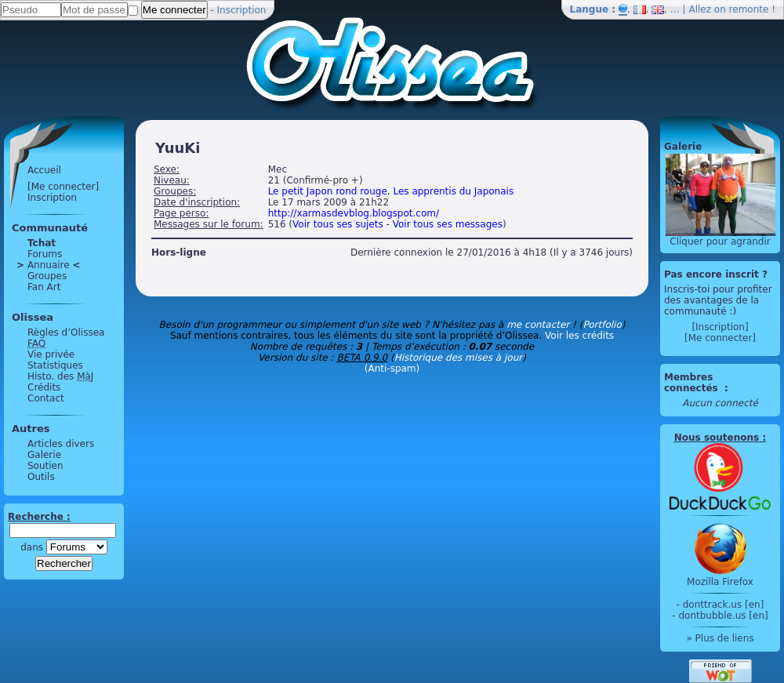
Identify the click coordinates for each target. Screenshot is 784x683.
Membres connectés (693, 383)
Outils (41, 477)
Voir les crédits (579, 336)
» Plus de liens (720, 638)
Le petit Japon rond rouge (328, 191)
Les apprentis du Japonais (453, 191)
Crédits (44, 387)
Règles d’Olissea (66, 332)
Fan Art (44, 287)
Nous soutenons (717, 438)
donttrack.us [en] (724, 605)
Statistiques (55, 365)
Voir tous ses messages (448, 224)
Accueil (44, 170)
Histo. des (60, 376)
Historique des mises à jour (459, 358)
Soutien (45, 466)
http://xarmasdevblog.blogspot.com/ (354, 213)
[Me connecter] (63, 187)
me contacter (538, 325)
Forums (45, 254)
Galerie (44, 455)
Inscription (242, 10)
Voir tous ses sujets (338, 224)
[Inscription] (720, 327)
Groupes (47, 276)
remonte (749, 9)
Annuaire (49, 265)
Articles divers (61, 444)
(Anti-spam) (392, 369)
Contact (46, 398)
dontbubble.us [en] (723, 616)
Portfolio (602, 325)
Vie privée (51, 354)
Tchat (42, 243)
